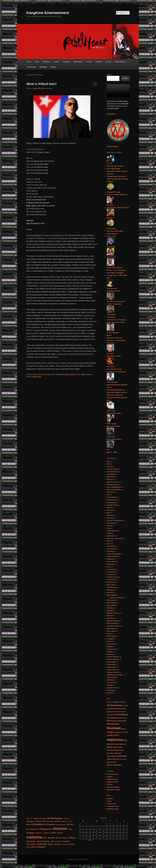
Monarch (110, 611)
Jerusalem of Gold (114, 356)
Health (109, 533)
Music (35, 374)
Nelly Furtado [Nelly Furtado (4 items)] (118, 747)
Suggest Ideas (112, 779)
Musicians (41, 374)
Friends (89, 62)
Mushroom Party (113, 613)
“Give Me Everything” (35, 149)
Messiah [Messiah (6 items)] (110, 744)
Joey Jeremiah (112, 288)
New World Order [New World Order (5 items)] (113, 750)
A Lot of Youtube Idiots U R (117, 195)
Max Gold (110, 354)
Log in (109, 801)
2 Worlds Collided (113, 291)
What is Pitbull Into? (42, 84)
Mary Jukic (111, 585)
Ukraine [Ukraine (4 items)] (109, 762)
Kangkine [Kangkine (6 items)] (111, 732)
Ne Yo (78, 374)
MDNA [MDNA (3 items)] (125, 740)
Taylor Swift (111, 677)
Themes (110, 784)
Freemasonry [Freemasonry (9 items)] (113, 724)
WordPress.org (112, 809)
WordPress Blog (113, 787)
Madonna (110, 582)
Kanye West (111, 562)
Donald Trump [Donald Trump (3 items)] (122, 718)
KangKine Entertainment (48, 13)
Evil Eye (110, 518)
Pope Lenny (111, 411)
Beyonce (110, 479)
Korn (109, 567)
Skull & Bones (112, 670)
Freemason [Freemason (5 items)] (122, 721)
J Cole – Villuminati (114, 304)
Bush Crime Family (114, 490)
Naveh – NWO (112, 452)
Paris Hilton (111, 367)
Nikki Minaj (111, 629)
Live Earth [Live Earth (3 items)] (125, 732)
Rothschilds (111, 662)
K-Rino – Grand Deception (117, 270)
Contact (56, 62)
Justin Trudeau (112, 556)
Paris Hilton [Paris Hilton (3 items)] (110, 753)
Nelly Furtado (112, 623)
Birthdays (46, 62)
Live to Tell (111, 580)
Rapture (110, 647)
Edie (108, 513)
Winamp (53, 67)
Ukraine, (110, 685)
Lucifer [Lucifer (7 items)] (110, 735)
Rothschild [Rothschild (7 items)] (122, 756)
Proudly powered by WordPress (78, 859)
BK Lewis (110, 205)
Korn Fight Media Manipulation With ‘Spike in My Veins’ (117, 171)
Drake (109, 508)
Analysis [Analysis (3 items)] (125, 706)
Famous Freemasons (115, 520)
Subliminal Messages (115, 675)
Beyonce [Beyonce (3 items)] (123, 712)
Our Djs (108, 62)
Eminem (110, 515)
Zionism (110, 693)
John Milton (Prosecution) (116, 302)
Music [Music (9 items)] (110, 747)
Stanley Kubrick (113, 672)
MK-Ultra (110, 608)
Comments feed (113, 806)
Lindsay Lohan (112, 577)
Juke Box (99, 62)
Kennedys (111, 564)
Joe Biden (111, 546)
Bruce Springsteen (114, 487)
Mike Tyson (111, 600)
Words (109, 335)
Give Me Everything (62, 374)
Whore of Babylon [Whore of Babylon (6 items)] (114, 765)
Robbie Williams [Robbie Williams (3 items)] (112, 756)
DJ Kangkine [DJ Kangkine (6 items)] (112, 718)
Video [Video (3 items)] (114, 762)
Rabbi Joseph (112, 424)
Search (109, 75)
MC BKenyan (112, 587)
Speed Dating (120, 62)
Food (109, 528)
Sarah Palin (111, 664)
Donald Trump (112, 505)
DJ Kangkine (111, 315)
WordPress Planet (114, 790)
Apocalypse (111, 474)
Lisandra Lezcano (116, 598)
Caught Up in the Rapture (116, 372)
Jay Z (109, 544)
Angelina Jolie (112, 472)
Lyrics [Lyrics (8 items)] (116, 735)
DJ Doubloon (111, 229)
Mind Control (112, 603)
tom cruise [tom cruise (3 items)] (123, 759)
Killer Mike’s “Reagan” (115, 273)
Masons (73, 374)
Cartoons (110, 492)
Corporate (66, 62)
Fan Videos (111, 523)
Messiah (110, 592)
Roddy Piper (111, 437)
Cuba (53, 374)
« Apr (89, 840)
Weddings (43, 67)
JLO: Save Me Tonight (115, 231)
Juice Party (111, 549)
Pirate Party (111, 317)
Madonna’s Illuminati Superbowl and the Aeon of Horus (117, 398)
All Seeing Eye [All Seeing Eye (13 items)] (114, 705)
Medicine (110, 590)
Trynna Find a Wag (114, 413)
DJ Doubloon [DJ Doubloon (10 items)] (122, 715)
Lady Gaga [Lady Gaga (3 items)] (118, 732)
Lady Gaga (111, 569)
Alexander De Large (114, 192)
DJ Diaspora (111, 502)
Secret (29, 377)
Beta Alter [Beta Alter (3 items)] (117, 712)
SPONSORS (111, 114)
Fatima (109, 526)
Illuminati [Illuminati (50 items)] (114, 728)
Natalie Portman (113, 621)
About (37, 62)
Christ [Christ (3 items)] (109, 715)
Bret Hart (110, 218)
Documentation (113, 774)
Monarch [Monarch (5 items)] (123, 744)
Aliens (109, 466)
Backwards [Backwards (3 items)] (110, 712)
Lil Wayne (110, 574)
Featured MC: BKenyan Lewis (118, 208)
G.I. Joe (49, 88)
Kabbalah (110, 559)
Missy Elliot (111, 605)
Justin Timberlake (113, 554)
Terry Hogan (111, 247)
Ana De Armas (112, 469)
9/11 (108, 464)
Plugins (110, 777)
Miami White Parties (114, 439)
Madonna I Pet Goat (114, 338)
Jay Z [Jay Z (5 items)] (123, 729)
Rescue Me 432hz (113, 426)
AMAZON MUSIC (113, 147)
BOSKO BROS (116, 104)
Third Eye (110, 680)
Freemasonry (112, 531)
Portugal (110, 639)
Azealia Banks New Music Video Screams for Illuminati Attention (117, 179)
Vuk (108, 450)
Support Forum (112, 782)
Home (29, 62)
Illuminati (110, 536)
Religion (110, 652)
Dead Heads (78, 62)
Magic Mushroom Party (115, 322)
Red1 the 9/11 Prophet (115, 166)
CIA (108, 495)
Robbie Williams (113, 657)
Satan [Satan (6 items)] (109, 759)
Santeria (89, 374)
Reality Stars (112, 649)
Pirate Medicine (113, 234)
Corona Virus (112, 500)
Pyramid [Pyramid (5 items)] (118, 753)
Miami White (111, 595)
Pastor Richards (112, 382)
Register (110, 799)
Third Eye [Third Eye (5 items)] (116, 759)
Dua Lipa (110, 510)
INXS (109, 541)
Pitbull (83, 374)
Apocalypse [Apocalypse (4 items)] (111, 709)
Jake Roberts (111, 257)
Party (109, 634)
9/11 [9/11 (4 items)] (108, 702)
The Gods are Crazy (114, 369)
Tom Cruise (111, 682)
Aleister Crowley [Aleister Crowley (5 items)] (119, 702)
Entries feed (111, 804)
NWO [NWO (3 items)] (122, 750)
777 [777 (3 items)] (111, 702)
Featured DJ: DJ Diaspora (116, 320)
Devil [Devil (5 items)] (113, 715)
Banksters (111, 477)
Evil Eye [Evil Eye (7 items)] (110, 721)
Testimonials (31, 67)
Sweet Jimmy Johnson (115, 268)
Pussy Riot (111, 644)
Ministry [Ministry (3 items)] (117, 744)
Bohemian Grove (113, 482)
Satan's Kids (112, 667)
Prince (109, 641)
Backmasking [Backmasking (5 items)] (121, 709)
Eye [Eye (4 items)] (115, 721)
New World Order (113, 626)
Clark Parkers (112, 497)
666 (108, 461)
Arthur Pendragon (113, 333)
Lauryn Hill (111, 572)
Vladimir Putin (112, 688)
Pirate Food (111, 236)
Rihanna (110, 654)
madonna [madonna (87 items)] (115, 740)
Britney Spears (112, 484)
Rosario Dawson (113, 659)
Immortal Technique (114, 538)
